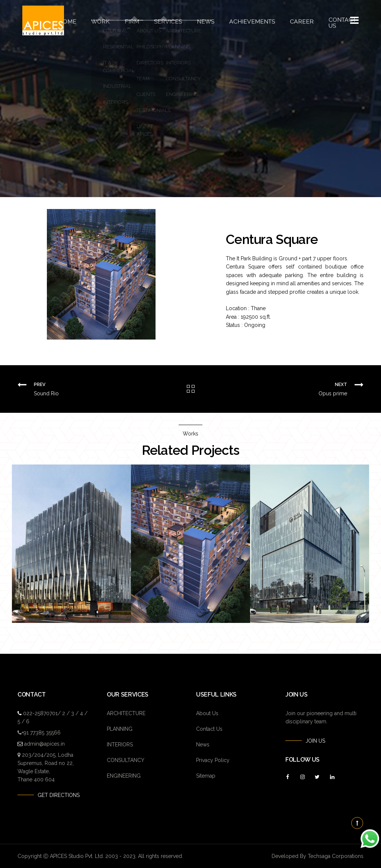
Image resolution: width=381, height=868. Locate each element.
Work (108, 20)
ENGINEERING (124, 776)
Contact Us (328, 20)
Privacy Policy (213, 760)
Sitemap (206, 776)
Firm (137, 20)
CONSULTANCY (126, 760)
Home (77, 20)
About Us (207, 713)
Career (290, 20)
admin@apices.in (44, 744)
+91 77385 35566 (41, 733)
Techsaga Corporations (336, 856)
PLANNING (120, 729)
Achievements (246, 20)
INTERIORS (120, 745)
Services (170, 20)
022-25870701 (40, 713)
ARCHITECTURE (126, 713)
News (204, 20)
